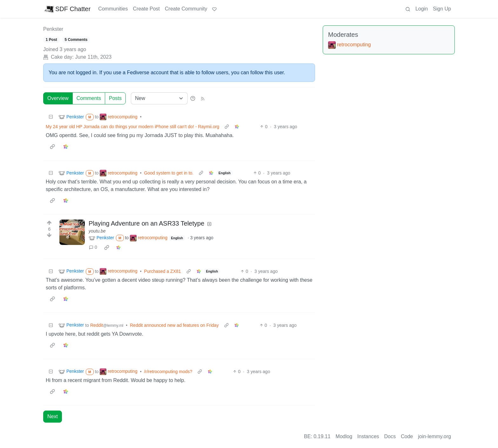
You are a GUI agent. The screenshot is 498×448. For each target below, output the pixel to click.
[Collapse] (51, 117)
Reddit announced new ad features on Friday (174, 325)
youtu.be (97, 231)
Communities (113, 9)
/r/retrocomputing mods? (168, 372)
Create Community (186, 9)
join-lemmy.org (434, 436)
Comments (89, 98)
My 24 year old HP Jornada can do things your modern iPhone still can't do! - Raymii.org (132, 127)
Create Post (146, 9)
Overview (58, 98)
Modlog (344, 436)
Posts (115, 98)
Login (422, 9)
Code (407, 436)
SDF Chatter (67, 9)
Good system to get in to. (169, 173)
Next (53, 416)
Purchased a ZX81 (163, 271)
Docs (390, 436)
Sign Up (442, 9)
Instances (368, 436)
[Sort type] (159, 98)
